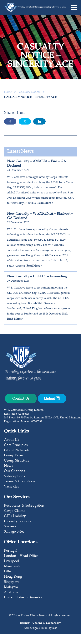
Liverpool (12, 561)
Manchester (13, 566)
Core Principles (16, 445)
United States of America (23, 598)
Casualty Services (18, 521)
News (9, 466)
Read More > (45, 203)
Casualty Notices (30, 92)
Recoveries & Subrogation (24, 506)
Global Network (17, 450)
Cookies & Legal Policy (47, 623)
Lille (7, 572)
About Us (12, 440)
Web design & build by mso (40, 628)
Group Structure (17, 461)
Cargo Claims (15, 511)
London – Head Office (21, 556)
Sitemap (25, 623)
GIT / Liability (15, 516)
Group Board (14, 456)
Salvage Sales (14, 532)
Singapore (12, 582)
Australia (11, 592)
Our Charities (15, 471)
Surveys (10, 527)
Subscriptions (14, 476)
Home (8, 92)
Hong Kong (13, 577)
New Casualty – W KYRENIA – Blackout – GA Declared (40, 216)
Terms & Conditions (20, 482)
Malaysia (11, 587)
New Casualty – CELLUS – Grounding (37, 277)
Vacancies (12, 487)
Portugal (11, 551)
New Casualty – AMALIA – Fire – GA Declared (37, 164)
